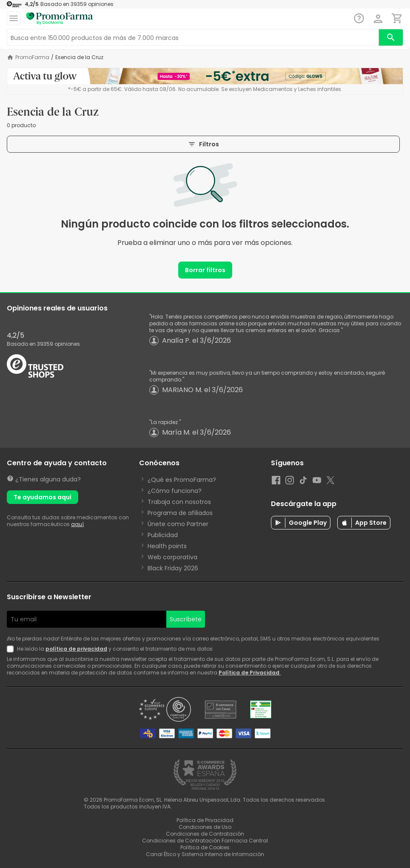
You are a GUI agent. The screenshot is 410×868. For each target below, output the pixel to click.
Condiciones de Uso (205, 827)
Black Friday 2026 (173, 568)
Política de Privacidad (250, 673)
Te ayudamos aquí (43, 497)
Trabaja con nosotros (179, 502)
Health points (167, 546)
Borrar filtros (205, 270)
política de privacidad (76, 649)
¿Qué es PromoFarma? (182, 480)
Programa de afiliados (180, 513)
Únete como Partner (178, 524)
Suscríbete (186, 619)
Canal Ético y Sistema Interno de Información (205, 854)
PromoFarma (32, 57)
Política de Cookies (205, 847)
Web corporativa (172, 557)
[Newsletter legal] (12, 649)
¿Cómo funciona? (175, 491)
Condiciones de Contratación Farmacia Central (205, 841)
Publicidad (163, 535)
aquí (77, 524)
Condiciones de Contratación (205, 834)
